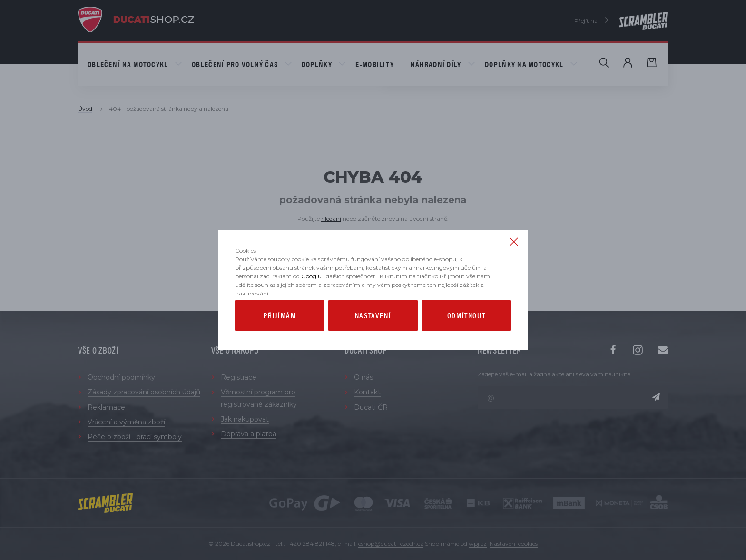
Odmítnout (466, 341)
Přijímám (280, 341)
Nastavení (373, 341)
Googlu (311, 302)
